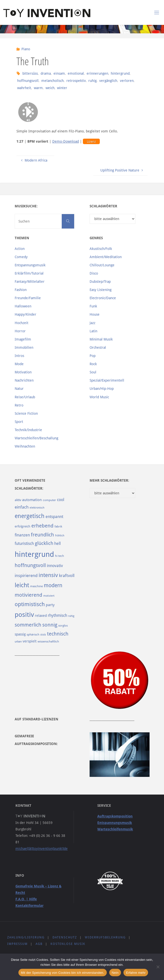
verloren (127, 81)
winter (62, 88)
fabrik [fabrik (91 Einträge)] (58, 526)
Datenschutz (65, 937)
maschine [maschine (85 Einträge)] (36, 586)
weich (50, 88)
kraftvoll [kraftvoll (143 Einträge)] (67, 576)
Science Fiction (26, 413)
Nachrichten (24, 380)
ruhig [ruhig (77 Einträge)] (71, 616)
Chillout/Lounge (102, 265)
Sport (19, 422)
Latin (93, 331)
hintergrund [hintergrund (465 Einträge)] (34, 554)
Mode (19, 364)
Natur (19, 389)
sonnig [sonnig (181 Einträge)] (50, 625)
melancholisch (53, 81)
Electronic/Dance (103, 298)
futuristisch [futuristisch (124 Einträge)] (24, 544)
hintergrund (120, 73)
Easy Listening (101, 290)
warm (38, 88)
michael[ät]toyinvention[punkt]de (42, 849)
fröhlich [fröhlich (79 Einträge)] (60, 536)
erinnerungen (97, 73)
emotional (76, 73)
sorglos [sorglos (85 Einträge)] (63, 626)
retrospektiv (76, 81)
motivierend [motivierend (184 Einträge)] (28, 595)
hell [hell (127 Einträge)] (57, 544)
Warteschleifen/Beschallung (36, 438)
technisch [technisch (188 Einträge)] (58, 634)
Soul (93, 372)
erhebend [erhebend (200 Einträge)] (42, 526)
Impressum (17, 944)
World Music (99, 397)
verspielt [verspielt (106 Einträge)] (30, 641)
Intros (19, 356)
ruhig (92, 81)
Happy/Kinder (26, 314)
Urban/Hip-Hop (102, 389)
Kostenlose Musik (68, 944)
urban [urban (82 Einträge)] (18, 641)
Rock (93, 364)
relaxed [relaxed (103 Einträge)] (41, 616)
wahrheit (24, 88)
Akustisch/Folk (101, 249)
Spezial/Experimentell (107, 380)
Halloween (23, 306)
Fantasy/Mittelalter (30, 282)
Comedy (21, 257)
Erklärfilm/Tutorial (29, 273)
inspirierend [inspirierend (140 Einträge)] (26, 576)
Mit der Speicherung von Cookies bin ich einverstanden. (63, 973)
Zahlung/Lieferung (26, 937)
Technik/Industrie (28, 430)
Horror (20, 331)
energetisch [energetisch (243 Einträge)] (30, 516)
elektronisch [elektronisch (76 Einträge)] (37, 508)
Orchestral (98, 347)
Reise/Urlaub (25, 397)
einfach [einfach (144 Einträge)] (22, 507)
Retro (19, 405)
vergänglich (108, 81)
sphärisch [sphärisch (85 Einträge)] (33, 634)
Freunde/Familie (28, 298)
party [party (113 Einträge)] (50, 605)
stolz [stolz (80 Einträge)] (43, 635)
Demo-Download (66, 141)
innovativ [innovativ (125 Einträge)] (55, 566)
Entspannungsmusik (30, 265)
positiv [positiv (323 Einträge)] (24, 615)
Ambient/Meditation (106, 257)
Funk (93, 306)
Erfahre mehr (136, 973)
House (95, 314)
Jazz (92, 323)
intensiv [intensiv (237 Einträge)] (48, 575)
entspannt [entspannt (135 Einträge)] (54, 517)
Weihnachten (25, 446)
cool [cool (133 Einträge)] (61, 500)
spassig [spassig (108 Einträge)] (20, 634)
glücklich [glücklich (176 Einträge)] (44, 543)
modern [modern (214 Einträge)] (53, 585)
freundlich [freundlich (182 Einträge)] (42, 535)
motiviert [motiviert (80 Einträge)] (49, 596)
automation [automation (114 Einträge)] (32, 500)
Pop (93, 356)
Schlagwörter (103, 206)
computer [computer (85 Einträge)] (49, 500)
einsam (59, 73)
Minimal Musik (101, 339)
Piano (26, 49)
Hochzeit (22, 323)
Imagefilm (23, 339)
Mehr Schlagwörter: (109, 480)
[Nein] (158, 967)
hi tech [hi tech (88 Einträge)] (59, 556)
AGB (39, 944)
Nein (115, 973)
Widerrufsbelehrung (105, 937)
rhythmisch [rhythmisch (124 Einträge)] (57, 615)
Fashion (21, 290)
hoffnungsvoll (28, 81)
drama (46, 73)
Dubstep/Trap (100, 282)
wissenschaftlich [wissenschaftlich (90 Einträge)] (48, 641)
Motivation (23, 372)
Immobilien (24, 347)
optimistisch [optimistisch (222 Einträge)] (30, 604)
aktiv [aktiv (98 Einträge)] (18, 500)
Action (20, 249)
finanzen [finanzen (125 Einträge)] (22, 535)
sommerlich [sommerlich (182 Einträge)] (28, 625)
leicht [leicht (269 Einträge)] (22, 585)
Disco (94, 273)
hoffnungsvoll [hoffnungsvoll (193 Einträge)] (30, 565)
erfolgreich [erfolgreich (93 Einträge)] (23, 526)
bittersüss (30, 73)
